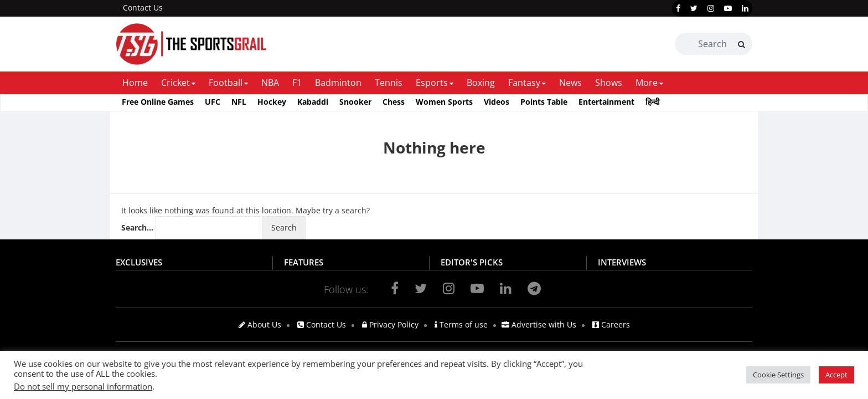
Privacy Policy (390, 324)
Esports (432, 83)
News (570, 83)
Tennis (389, 83)
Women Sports (444, 102)
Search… (137, 227)
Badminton (338, 83)
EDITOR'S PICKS (472, 262)
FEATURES (304, 262)
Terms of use (461, 324)
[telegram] (534, 288)
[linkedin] (745, 8)
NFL (239, 102)
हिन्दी (653, 102)
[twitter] (694, 8)
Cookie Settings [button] (778, 375)
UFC (213, 102)
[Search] (742, 44)
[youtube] (728, 8)
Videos (497, 102)
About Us (260, 324)
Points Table (544, 102)
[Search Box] (714, 44)
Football (226, 83)
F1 (297, 83)
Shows (609, 83)
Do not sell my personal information (83, 386)
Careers (611, 324)
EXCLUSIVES (139, 262)
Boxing (481, 83)
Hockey (272, 102)
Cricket (175, 83)
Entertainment (606, 102)
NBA (270, 83)
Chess (394, 102)
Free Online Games (158, 102)
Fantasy (524, 83)
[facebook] (678, 8)
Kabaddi (313, 102)
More (647, 83)
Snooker (355, 102)
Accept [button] (836, 375)
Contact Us (143, 7)
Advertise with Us (539, 324)
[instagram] (711, 8)
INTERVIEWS (622, 262)
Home (135, 83)
